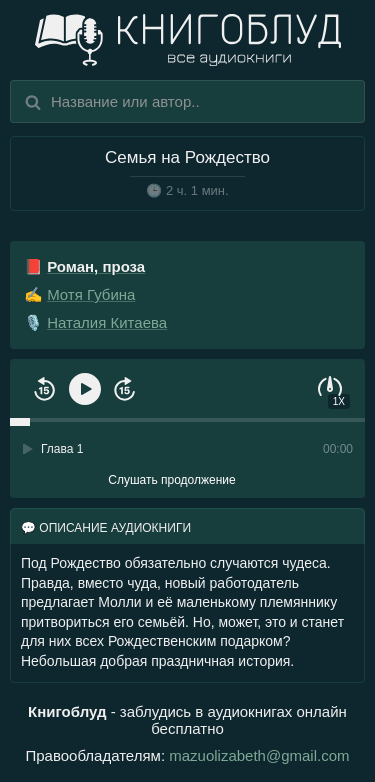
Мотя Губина (91, 294)
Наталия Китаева (107, 322)
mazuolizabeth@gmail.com (259, 755)
